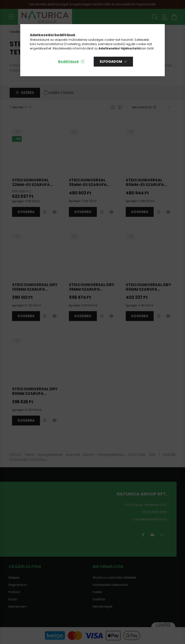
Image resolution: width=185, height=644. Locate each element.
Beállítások (69, 62)
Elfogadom (111, 62)
